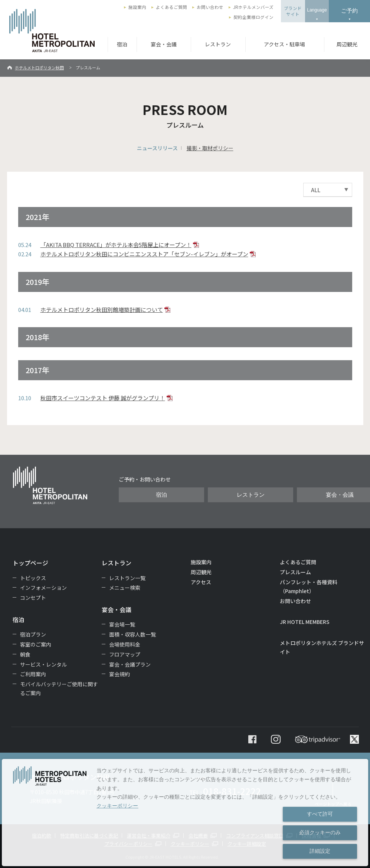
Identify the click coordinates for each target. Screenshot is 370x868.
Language (317, 10)
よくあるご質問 (171, 7)
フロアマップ (125, 654)
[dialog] (185, 813)
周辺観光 (347, 44)
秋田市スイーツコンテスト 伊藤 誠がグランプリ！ (103, 398)
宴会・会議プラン (130, 664)
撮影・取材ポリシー (210, 148)
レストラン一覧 (127, 578)
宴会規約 (119, 674)
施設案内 (137, 7)
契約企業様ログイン (253, 17)
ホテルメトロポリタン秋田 (39, 68)
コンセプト (33, 598)
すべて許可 (320, 814)
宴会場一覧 (122, 624)
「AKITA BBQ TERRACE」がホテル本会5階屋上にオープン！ (116, 245)
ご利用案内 (33, 674)
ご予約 (349, 11)
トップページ (30, 563)
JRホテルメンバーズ (253, 7)
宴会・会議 (164, 44)
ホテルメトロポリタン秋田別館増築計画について (102, 310)
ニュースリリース (157, 148)
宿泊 (122, 44)
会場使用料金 (125, 644)
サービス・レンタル (43, 664)
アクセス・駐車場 (284, 44)
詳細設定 (320, 851)
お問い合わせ (210, 7)
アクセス (201, 582)
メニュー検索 (125, 588)
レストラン (218, 44)
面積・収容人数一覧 (132, 634)
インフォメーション (43, 588)
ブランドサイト (293, 11)
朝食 (25, 654)
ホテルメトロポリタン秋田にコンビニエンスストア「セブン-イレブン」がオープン (144, 254)
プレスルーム (295, 572)
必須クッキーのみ (320, 832)
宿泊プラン (33, 634)
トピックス (33, 578)
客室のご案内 (36, 644)
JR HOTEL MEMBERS (305, 622)
